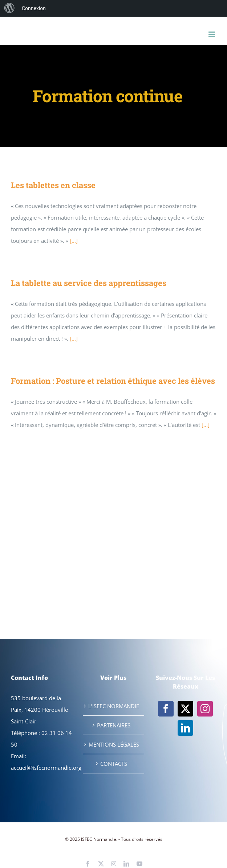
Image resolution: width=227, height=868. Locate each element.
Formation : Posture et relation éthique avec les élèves (113, 381)
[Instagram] (205, 709)
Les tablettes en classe (53, 185)
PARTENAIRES (114, 725)
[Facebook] (166, 709)
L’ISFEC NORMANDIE (114, 706)
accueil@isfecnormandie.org (46, 768)
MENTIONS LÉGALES (114, 744)
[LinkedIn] (185, 728)
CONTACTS (114, 764)
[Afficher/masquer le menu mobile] (212, 34)
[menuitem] (9, 8)
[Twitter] (185, 709)
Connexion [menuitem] (34, 8)
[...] (74, 241)
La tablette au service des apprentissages (89, 283)
